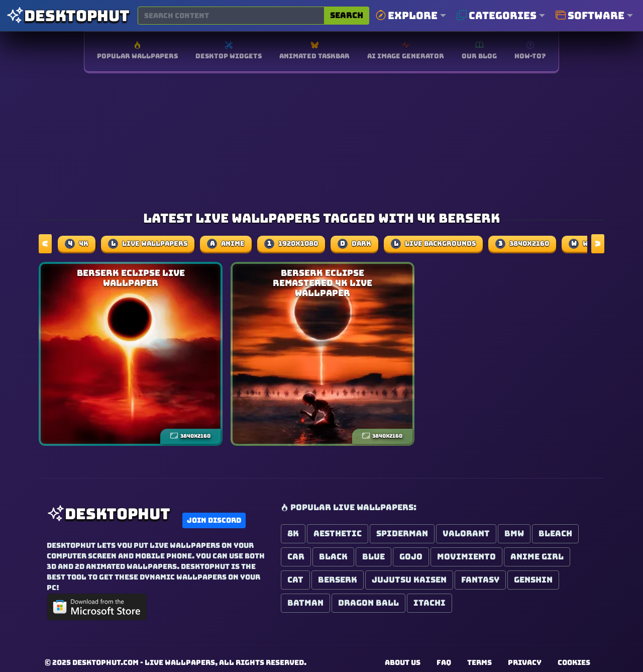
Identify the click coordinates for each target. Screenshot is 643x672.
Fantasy (480, 580)
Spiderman (402, 534)
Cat (295, 580)
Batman (305, 603)
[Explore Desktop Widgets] (229, 52)
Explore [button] (407, 16)
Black (333, 557)
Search (347, 15)
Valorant (466, 534)
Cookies (574, 662)
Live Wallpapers (148, 244)
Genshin (533, 580)
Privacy (525, 662)
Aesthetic (338, 534)
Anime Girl (537, 557)
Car (296, 557)
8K (293, 534)
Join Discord (214, 520)
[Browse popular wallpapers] (137, 52)
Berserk (338, 580)
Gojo (411, 557)
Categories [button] (497, 16)
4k (77, 244)
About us (403, 662)
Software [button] (590, 16)
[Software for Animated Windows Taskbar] (314, 52)
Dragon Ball (368, 603)
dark (354, 244)
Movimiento (466, 557)
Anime (226, 244)
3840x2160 (522, 244)
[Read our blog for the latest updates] (479, 52)
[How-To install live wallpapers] (530, 52)
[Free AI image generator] (406, 52)
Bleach (555, 534)
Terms (479, 662)
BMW (514, 534)
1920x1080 (291, 244)
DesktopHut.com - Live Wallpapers (144, 662)
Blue (373, 557)
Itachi (430, 603)
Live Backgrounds (433, 244)
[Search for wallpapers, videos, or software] (231, 16)
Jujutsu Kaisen (409, 580)
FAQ (444, 662)
